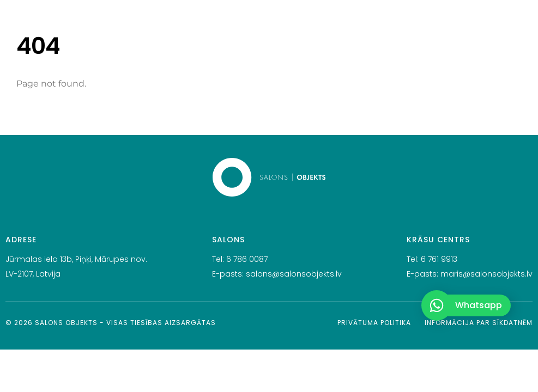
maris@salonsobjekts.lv (486, 274)
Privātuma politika (374, 323)
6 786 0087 (247, 259)
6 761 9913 (439, 259)
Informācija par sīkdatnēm (479, 323)
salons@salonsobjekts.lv (294, 274)
